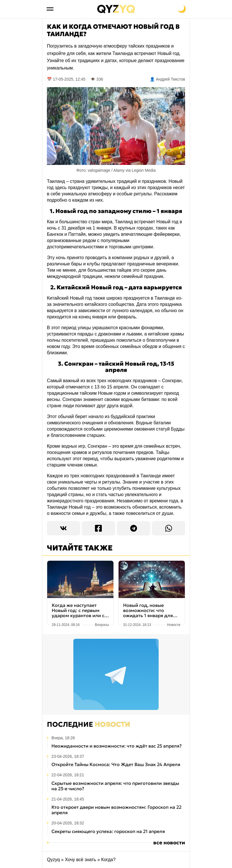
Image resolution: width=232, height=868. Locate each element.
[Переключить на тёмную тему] (182, 9)
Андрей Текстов (170, 79)
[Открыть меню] (50, 9)
